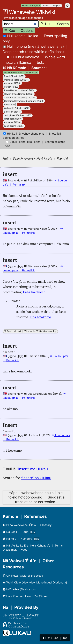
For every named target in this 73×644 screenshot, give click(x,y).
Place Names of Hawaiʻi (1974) (20, 90)
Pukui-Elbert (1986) (14, 76)
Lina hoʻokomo (40, 317)
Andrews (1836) (12, 122)
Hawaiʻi (46, 6)
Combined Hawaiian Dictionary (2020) (24, 101)
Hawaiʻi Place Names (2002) (19, 94)
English (57, 6)
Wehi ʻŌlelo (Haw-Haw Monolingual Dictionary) (35, 582)
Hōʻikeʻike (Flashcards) (19, 589)
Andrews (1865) (12, 83)
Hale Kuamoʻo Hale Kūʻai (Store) (25, 596)
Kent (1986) (10, 105)
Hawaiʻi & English (31, 6)
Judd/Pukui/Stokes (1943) (18, 115)
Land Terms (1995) (14, 126)
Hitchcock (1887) (13, 119)
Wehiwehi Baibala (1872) (17, 108)
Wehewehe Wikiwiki (29, 12)
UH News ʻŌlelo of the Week (23, 576)
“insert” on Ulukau (36, 478)
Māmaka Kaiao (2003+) (16, 80)
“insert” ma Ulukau (32, 469)
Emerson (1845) (12, 112)
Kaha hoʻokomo (34, 292)
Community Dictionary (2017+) (20, 98)
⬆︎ (55, 638)
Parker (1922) (11, 87)
